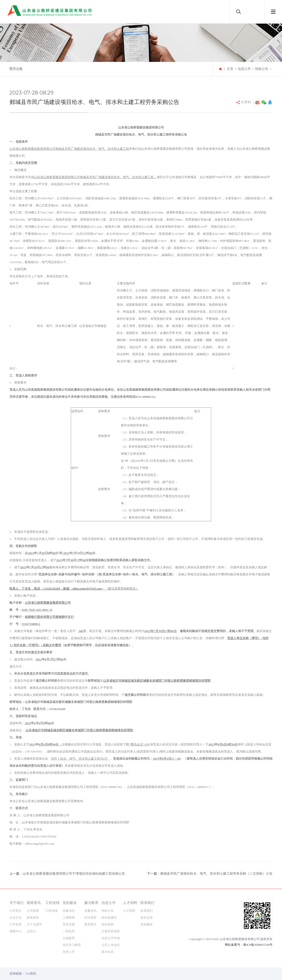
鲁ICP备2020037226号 (258, 945)
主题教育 (69, 938)
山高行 (31, 931)
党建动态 (69, 911)
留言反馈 (147, 918)
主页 (230, 69)
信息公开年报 (111, 938)
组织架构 (108, 924)
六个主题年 (34, 924)
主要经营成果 (111, 931)
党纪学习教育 (72, 945)
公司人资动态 (111, 945)
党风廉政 (147, 924)
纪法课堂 (90, 918)
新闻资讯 (34, 903)
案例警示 (90, 924)
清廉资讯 (90, 911)
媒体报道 (33, 918)
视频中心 (16, 931)
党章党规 (69, 924)
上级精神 (69, 918)
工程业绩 (52, 903)
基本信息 (108, 952)
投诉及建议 (109, 918)
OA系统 (31, 974)
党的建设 (70, 903)
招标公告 (262, 69)
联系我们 (147, 903)
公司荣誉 (16, 924)
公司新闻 (33, 911)
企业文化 (16, 918)
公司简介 (16, 911)
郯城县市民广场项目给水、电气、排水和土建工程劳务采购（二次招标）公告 (216, 874)
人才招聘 (130, 903)
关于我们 (17, 903)
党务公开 (69, 952)
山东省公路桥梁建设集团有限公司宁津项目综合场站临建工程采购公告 (74, 874)
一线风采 (69, 931)
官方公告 (16, 69)
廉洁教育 (91, 903)
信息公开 (244, 69)
